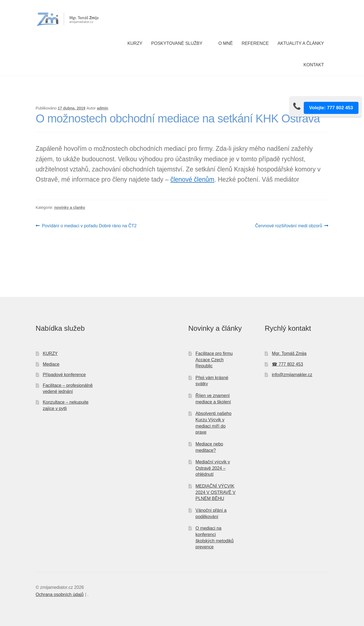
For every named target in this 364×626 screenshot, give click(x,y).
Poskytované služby (177, 43)
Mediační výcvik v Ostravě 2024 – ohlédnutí (213, 468)
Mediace (51, 364)
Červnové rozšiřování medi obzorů (289, 226)
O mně (226, 43)
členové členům (192, 179)
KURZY (50, 353)
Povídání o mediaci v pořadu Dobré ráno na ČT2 (89, 226)
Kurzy (135, 43)
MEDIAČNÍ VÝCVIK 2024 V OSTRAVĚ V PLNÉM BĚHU (215, 492)
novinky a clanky (70, 207)
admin (102, 108)
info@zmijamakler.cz (292, 375)
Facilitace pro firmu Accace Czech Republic (214, 360)
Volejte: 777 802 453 (331, 108)
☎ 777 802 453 (287, 364)
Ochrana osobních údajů (60, 594)
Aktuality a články (301, 43)
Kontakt (314, 65)
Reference (255, 43)
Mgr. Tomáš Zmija (289, 353)
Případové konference (64, 375)
